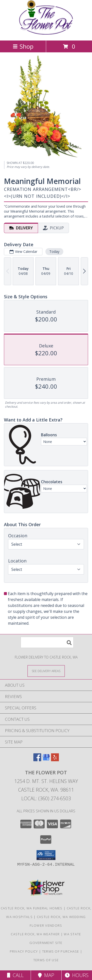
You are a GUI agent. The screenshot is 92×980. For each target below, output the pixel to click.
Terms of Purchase (61, 951)
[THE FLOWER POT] (46, 33)
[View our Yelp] (55, 760)
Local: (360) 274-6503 (46, 798)
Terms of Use (46, 960)
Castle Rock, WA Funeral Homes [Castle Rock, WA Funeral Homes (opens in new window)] (32, 908)
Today (54, 251)
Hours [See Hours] (77, 975)
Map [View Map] (46, 975)
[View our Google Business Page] (46, 760)
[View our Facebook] (37, 760)
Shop (23, 46)
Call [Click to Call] (15, 975)
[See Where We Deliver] (46, 671)
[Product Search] (47, 642)
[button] (46, 855)
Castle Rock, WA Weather (35, 934)
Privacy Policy (24, 951)
